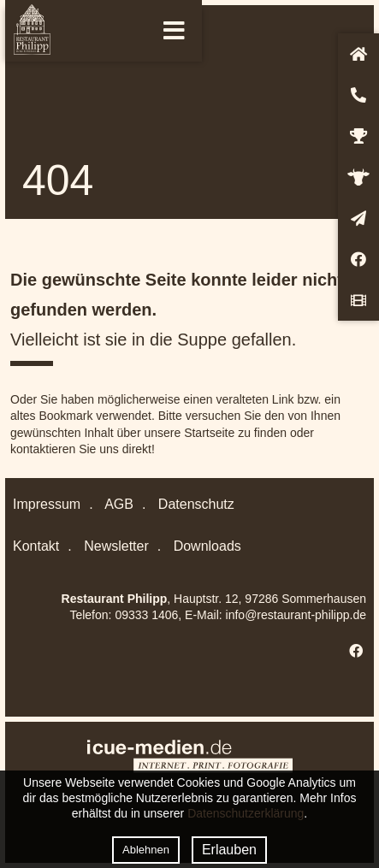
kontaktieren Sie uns (65, 449)
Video (358, 300)
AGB (119, 504)
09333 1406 (146, 615)
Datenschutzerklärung (246, 813)
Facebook (358, 259)
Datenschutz (196, 504)
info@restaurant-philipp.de (296, 615)
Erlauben (229, 850)
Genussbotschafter (358, 177)
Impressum (47, 504)
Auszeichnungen (358, 136)
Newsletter (358, 218)
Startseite (358, 54)
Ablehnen (146, 850)
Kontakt (358, 95)
